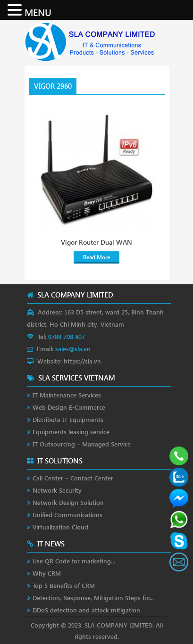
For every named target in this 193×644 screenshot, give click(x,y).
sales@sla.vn (73, 349)
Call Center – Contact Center (73, 478)
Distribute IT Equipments (68, 419)
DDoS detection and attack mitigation (86, 610)
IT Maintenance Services (67, 395)
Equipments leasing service (71, 432)
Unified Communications (67, 515)
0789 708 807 (67, 336)
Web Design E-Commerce (69, 407)
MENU (38, 12)
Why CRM (47, 573)
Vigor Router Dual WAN (96, 242)
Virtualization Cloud (60, 527)
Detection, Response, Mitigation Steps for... (93, 598)
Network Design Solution (68, 502)
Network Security (57, 490)
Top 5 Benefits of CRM (64, 585)
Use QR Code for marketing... (74, 561)
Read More (96, 257)
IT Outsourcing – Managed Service (82, 444)
